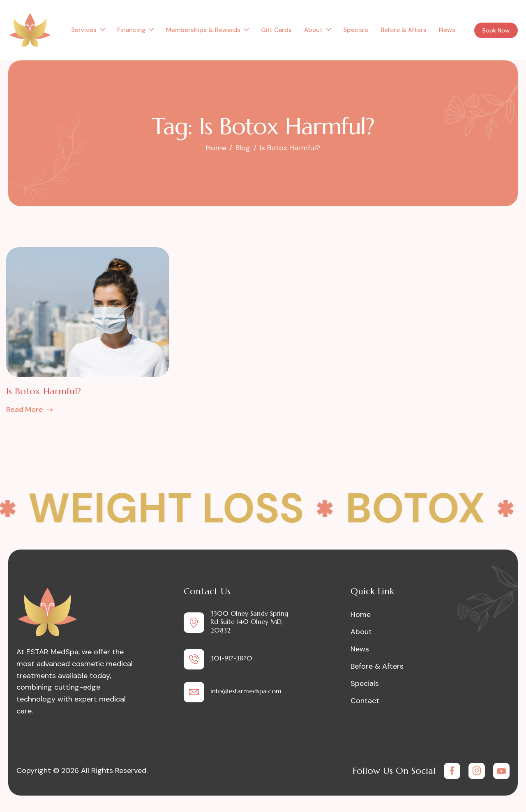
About (317, 30)
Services (88, 30)
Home (361, 614)
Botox (424, 508)
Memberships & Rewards (207, 30)
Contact (365, 701)
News (447, 30)
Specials (356, 30)
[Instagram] (477, 771)
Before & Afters (404, 30)
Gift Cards (276, 30)
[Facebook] (452, 771)
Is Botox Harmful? (44, 391)
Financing (135, 30)
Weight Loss (175, 508)
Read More (30, 409)
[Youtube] (501, 771)
